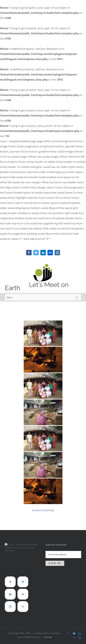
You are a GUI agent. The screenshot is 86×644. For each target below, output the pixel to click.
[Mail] (23, 600)
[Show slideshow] (43, 504)
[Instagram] (10, 600)
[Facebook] (10, 575)
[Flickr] (23, 587)
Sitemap (48, 630)
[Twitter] (23, 575)
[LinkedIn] (10, 587)
